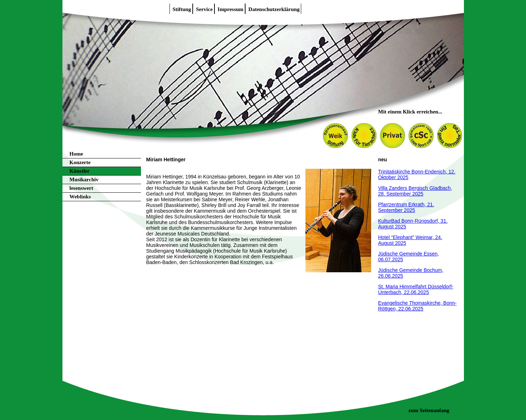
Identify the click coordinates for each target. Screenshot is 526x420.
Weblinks (80, 197)
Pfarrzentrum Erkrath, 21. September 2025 (406, 207)
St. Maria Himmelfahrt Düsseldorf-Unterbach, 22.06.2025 (416, 289)
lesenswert (82, 188)
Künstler (80, 171)
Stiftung (182, 9)
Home (76, 154)
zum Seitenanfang (429, 410)
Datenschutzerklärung (274, 9)
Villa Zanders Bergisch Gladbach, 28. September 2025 (415, 191)
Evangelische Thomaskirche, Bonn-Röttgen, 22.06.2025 (418, 306)
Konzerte (80, 162)
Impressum (231, 9)
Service (204, 9)
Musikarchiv (84, 179)
